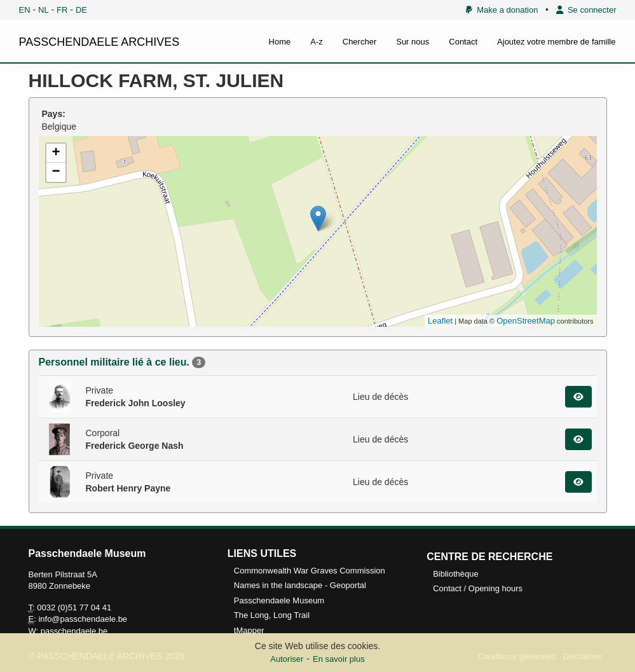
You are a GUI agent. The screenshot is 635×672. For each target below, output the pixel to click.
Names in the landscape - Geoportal (300, 585)
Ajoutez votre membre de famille (556, 42)
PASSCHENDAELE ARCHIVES (99, 42)
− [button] (56, 172)
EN (25, 10)
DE (81, 10)
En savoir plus (339, 659)
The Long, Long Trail (272, 615)
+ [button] (56, 153)
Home (280, 42)
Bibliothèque (456, 574)
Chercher (359, 42)
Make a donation (502, 10)
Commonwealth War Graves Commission (310, 571)
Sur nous (413, 42)
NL (44, 10)
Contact (463, 42)
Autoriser (287, 659)
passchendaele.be (74, 631)
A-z (317, 42)
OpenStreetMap (526, 321)
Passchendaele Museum (279, 600)
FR (62, 10)
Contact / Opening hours (478, 588)
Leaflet (440, 321)
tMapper (249, 630)
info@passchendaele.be (83, 619)
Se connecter (586, 10)
